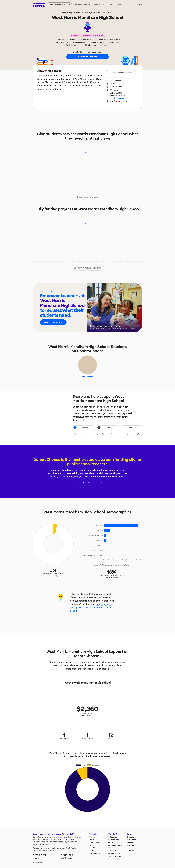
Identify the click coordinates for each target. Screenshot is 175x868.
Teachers (91, 116)
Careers (92, 851)
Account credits (113, 840)
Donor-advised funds (115, 845)
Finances (92, 845)
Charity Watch (70, 848)
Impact (64, 116)
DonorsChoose (39, 5)
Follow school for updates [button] (121, 73)
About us (111, 5)
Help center (131, 837)
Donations (121, 116)
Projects (77, 116)
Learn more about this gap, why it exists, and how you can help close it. (91, 608)
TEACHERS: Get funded (82, 5)
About (52, 116)
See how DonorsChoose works (87, 483)
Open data (130, 845)
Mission (92, 837)
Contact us (130, 851)
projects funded (73, 856)
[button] (108, 434)
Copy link (137, 434)
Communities (131, 840)
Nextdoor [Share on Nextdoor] (129, 428)
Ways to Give (114, 834)
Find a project (112, 837)
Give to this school (87, 57)
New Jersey (67, 12)
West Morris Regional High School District (95, 12)
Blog (134, 842)
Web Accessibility (95, 853)
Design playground (133, 848)
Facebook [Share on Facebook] (81, 428)
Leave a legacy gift (114, 856)
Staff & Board (94, 848)
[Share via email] (108, 428)
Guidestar (52, 850)
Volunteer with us (114, 853)
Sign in (140, 5)
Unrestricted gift (113, 859)
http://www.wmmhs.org (119, 101)
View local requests (118, 98)
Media (129, 842)
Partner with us (99, 5)
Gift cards (111, 842)
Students (106, 116)
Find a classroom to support (59, 5)
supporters (45, 856)
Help (120, 5)
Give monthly (112, 851)
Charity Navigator (39, 850)
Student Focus (94, 842)
